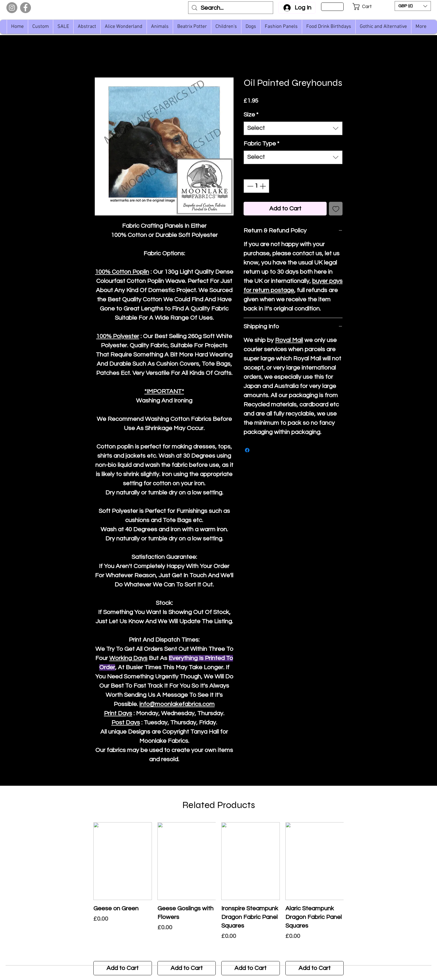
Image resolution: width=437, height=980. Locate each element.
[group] (219, 899)
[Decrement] (250, 186)
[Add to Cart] (123, 968)
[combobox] (293, 128)
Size (251, 115)
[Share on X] (258, 450)
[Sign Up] (332, 7)
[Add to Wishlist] (336, 209)
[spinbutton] (256, 186)
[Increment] (263, 186)
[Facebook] (26, 8)
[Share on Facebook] (247, 450)
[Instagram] (12, 8)
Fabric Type (261, 144)
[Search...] (231, 8)
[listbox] (413, 6)
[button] (366, 7)
